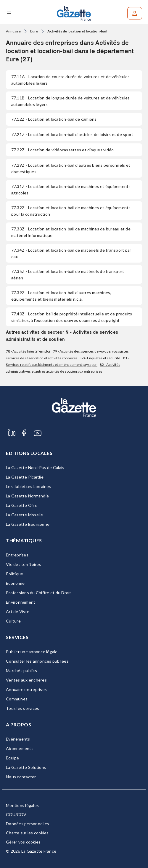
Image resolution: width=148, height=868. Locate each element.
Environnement (21, 602)
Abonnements (20, 748)
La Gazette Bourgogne (28, 524)
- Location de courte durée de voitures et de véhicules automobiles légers (71, 80)
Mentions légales (22, 805)
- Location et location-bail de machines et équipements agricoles (71, 190)
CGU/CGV (16, 814)
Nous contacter (21, 777)
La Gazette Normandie (27, 496)
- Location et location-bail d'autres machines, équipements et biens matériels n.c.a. (61, 296)
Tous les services (22, 708)
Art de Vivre (18, 611)
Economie (15, 583)
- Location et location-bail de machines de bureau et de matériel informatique (71, 232)
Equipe (13, 758)
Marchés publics (21, 670)
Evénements (18, 739)
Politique (15, 574)
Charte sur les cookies (27, 833)
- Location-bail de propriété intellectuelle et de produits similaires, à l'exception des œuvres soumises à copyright (72, 317)
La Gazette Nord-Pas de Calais (35, 467)
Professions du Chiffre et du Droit (39, 593)
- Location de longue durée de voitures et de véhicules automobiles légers (71, 101)
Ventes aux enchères (26, 680)
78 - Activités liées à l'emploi (28, 351)
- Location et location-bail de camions (54, 119)
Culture (13, 621)
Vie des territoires (24, 564)
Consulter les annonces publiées (37, 661)
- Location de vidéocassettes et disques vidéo (62, 150)
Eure (34, 31)
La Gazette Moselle (25, 515)
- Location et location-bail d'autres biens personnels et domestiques (71, 168)
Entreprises (17, 555)
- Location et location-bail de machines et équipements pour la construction (71, 211)
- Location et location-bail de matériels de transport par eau (71, 253)
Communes (17, 699)
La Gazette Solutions (26, 767)
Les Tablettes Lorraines (29, 486)
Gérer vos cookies (23, 842)
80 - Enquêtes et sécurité (101, 358)
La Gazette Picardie (25, 477)
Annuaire (13, 31)
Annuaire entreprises (26, 689)
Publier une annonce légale (32, 652)
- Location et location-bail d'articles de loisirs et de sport (72, 134)
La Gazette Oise (22, 505)
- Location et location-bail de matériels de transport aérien (68, 275)
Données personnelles (28, 824)
